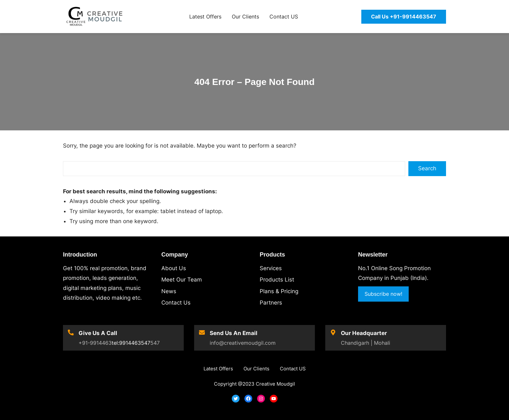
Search (427, 168)
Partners (271, 303)
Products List (277, 280)
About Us (174, 268)
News (169, 291)
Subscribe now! (383, 294)
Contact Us (176, 303)
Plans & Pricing (279, 291)
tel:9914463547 (131, 343)
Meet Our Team (182, 280)
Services (271, 268)
